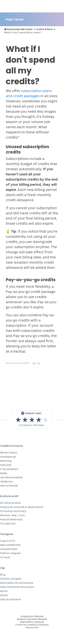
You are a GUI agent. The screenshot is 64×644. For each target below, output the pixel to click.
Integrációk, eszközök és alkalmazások (22, 507)
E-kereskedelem (9, 469)
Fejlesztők (6, 465)
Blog (3, 574)
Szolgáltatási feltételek (32, 616)
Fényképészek (8, 457)
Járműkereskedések (11, 477)
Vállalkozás (6, 481)
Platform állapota (10, 553)
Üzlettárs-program (11, 579)
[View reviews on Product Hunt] (32, 420)
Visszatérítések (9, 549)
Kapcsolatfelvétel (10, 545)
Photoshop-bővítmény (13, 511)
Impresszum (32, 627)
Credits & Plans (44, 29)
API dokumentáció (10, 503)
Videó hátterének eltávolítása (17, 587)
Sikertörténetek (9, 486)
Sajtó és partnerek (10, 599)
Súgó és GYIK (8, 541)
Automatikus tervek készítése (17, 583)
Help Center (15, 19)
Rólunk (4, 595)
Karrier (4, 591)
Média (3, 473)
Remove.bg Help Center (20, 29)
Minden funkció (9, 453)
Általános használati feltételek (32, 619)
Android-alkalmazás (11, 519)
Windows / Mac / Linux (12, 515)
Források (5, 557)
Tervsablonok (8, 523)
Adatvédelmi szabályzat (32, 622)
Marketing (6, 461)
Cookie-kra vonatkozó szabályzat (32, 625)
